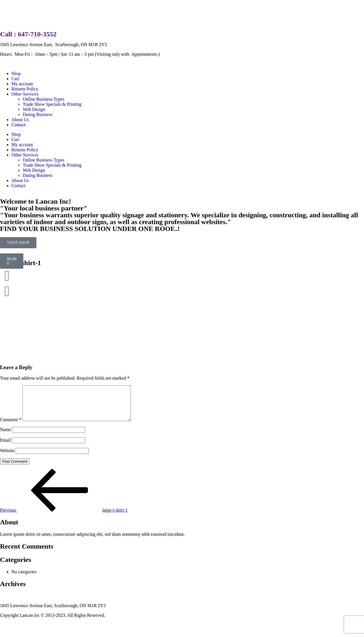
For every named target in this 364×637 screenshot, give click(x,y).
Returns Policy (25, 89)
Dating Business (38, 114)
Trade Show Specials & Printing (52, 104)
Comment (11, 426)
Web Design (34, 109)
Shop (16, 74)
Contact (18, 125)
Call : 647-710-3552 (28, 34)
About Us (20, 120)
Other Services (25, 94)
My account (22, 84)
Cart (15, 79)
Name (5, 436)
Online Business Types (44, 99)
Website (7, 457)
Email (5, 447)
